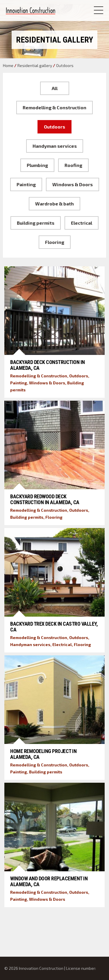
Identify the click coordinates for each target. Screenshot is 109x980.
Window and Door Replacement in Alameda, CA (49, 881)
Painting (26, 184)
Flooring (55, 242)
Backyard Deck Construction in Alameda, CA (48, 365)
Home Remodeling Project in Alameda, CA (43, 754)
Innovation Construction (31, 11)
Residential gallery (35, 65)
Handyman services (55, 146)
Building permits (36, 223)
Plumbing (37, 165)
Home (8, 65)
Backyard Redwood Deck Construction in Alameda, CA (45, 499)
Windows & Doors (73, 184)
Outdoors (54, 127)
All (55, 88)
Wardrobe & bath (54, 204)
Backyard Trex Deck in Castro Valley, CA (54, 627)
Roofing (73, 165)
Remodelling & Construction (54, 107)
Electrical (82, 223)
